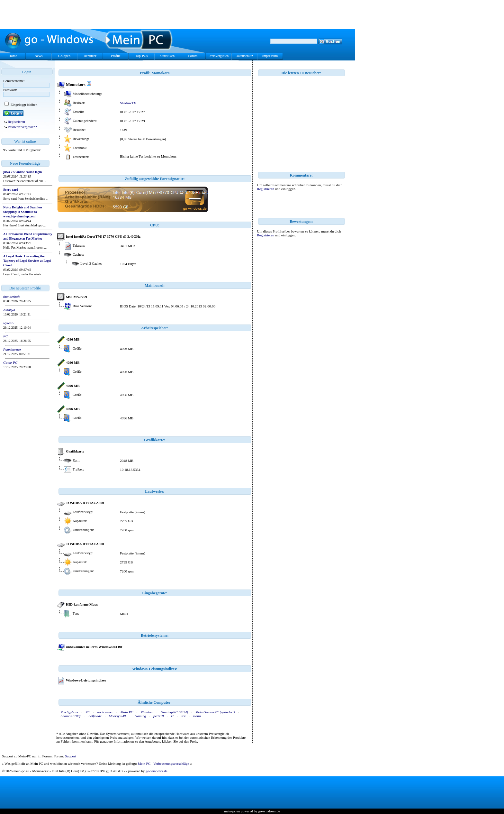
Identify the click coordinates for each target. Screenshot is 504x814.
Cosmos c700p (71, 716)
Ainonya (9, 310)
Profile (116, 56)
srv (183, 716)
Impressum (270, 56)
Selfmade (95, 716)
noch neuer (105, 712)
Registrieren (16, 122)
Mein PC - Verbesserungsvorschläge (164, 764)
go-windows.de (157, 771)
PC (5, 336)
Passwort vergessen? (22, 127)
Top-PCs (141, 56)
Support (71, 756)
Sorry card (11, 190)
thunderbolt (11, 297)
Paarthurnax (12, 349)
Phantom (147, 712)
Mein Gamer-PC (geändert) (215, 712)
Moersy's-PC (118, 716)
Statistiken (167, 56)
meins (197, 716)
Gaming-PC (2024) (174, 712)
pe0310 (158, 716)
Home (13, 56)
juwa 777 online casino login (22, 172)
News (38, 56)
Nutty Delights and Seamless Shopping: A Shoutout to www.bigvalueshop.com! (23, 212)
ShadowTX (128, 103)
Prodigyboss (69, 712)
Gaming (140, 716)
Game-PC (10, 362)
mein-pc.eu (232, 811)
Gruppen (64, 56)
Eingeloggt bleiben (23, 105)
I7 (172, 716)
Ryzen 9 (9, 323)
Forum (193, 56)
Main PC (127, 712)
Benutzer (90, 56)
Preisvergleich (219, 56)
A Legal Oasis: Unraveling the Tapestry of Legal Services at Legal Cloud (27, 261)
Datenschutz (244, 56)
